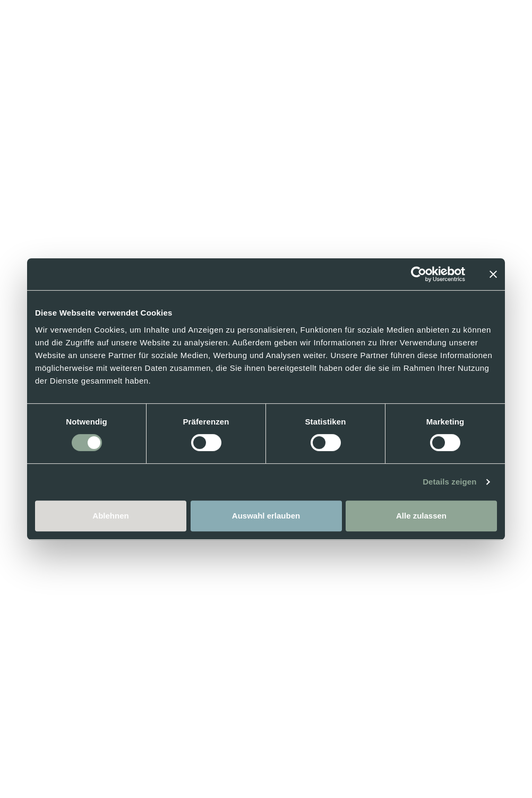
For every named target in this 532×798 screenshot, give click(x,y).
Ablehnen (110, 516)
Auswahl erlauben (266, 516)
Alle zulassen (421, 516)
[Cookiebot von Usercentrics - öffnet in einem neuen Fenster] (419, 274)
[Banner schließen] (493, 274)
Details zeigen (449, 482)
